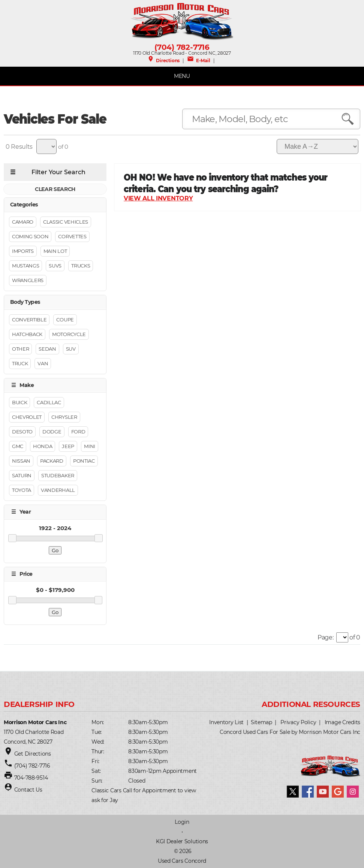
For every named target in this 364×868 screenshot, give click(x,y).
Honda (43, 447)
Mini (90, 447)
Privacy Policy (298, 722)
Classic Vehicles (66, 222)
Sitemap (261, 722)
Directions (163, 61)
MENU (182, 76)
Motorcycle (69, 334)
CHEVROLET (27, 417)
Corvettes (72, 237)
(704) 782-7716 (182, 47)
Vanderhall (58, 490)
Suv (71, 349)
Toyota (22, 490)
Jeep (68, 447)
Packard (52, 461)
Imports (23, 251)
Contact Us (28, 790)
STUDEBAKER (58, 476)
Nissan (21, 461)
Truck (20, 363)
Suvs (55, 266)
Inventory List (226, 722)
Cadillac (49, 403)
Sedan (47, 349)
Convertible (29, 320)
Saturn (22, 476)
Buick (19, 403)
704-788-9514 (31, 778)
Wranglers (28, 281)
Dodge (52, 432)
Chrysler (64, 417)
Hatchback (27, 334)
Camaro (23, 222)
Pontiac (84, 461)
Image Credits (342, 722)
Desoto (22, 432)
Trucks (81, 266)
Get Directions (33, 754)
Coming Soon (30, 237)
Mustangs (25, 266)
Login (182, 822)
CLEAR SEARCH (55, 189)
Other (20, 349)
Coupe (65, 320)
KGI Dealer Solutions (182, 841)
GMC (18, 447)
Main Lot (55, 251)
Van (43, 363)
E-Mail (198, 61)
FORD (78, 432)
